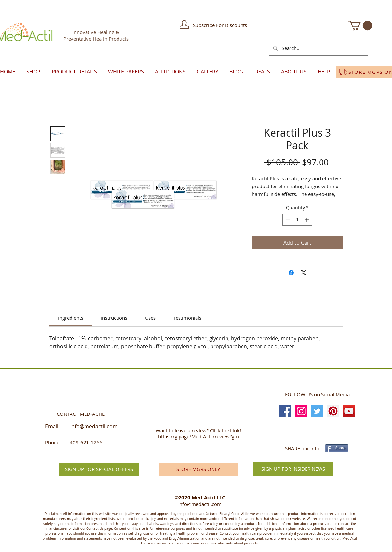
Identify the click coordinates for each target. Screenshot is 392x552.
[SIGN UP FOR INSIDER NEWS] (293, 469)
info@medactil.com (94, 426)
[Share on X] (304, 273)
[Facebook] (285, 411)
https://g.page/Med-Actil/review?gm (198, 436)
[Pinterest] (333, 411)
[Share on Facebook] (291, 273)
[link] (71, 318)
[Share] (337, 448)
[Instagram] (301, 411)
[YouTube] (349, 411)
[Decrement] (287, 220)
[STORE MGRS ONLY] (198, 469)
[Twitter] (317, 411)
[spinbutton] (297, 220)
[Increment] (307, 220)
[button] (184, 24)
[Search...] (318, 48)
